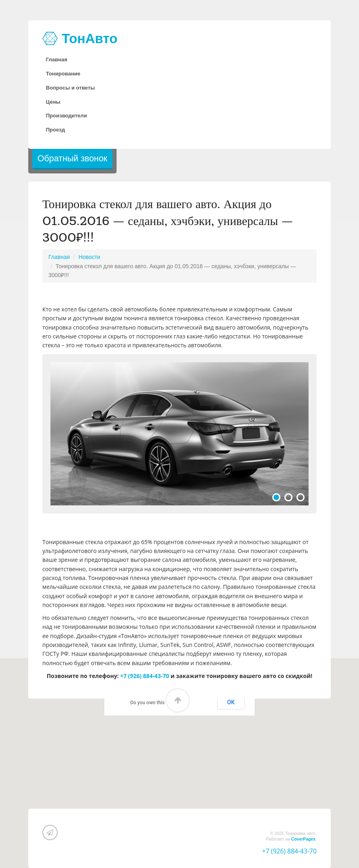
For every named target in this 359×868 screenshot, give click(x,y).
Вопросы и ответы (71, 88)
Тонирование (63, 74)
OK (231, 702)
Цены (53, 102)
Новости (90, 257)
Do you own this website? (158, 703)
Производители (67, 116)
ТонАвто (80, 39)
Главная (57, 59)
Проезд (55, 130)
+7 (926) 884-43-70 (145, 676)
